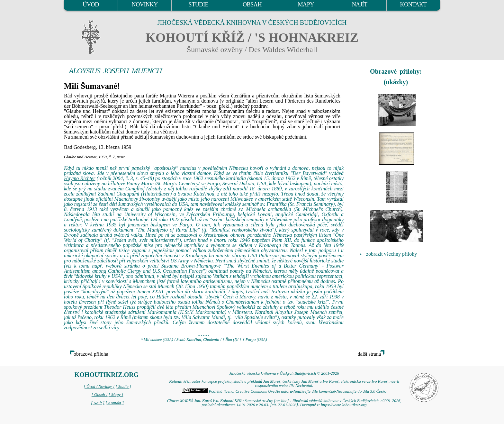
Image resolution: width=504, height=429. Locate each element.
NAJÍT (360, 5)
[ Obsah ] (100, 395)
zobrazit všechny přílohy (392, 254)
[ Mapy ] (116, 395)
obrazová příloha (91, 354)
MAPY (306, 5)
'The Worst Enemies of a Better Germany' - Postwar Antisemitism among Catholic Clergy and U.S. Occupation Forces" (204, 268)
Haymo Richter (80, 178)
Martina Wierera (177, 96)
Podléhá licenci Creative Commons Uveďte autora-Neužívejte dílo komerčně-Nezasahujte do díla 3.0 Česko (284, 391)
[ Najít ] (98, 403)
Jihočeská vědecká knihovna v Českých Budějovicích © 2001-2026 (284, 373)
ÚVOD (91, 5)
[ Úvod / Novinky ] (99, 387)
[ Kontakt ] (115, 403)
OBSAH (252, 5)
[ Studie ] (123, 387)
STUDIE (199, 5)
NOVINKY (145, 5)
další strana (369, 354)
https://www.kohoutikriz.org (344, 405)
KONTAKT (414, 5)
